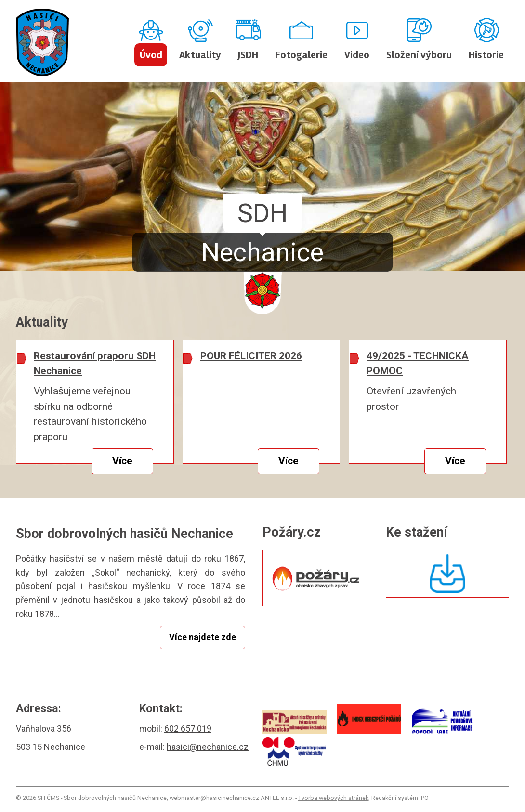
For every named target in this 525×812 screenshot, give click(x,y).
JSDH (248, 55)
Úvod (151, 55)
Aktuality (200, 55)
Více (122, 461)
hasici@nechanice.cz (208, 747)
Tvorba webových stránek (333, 798)
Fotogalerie (301, 55)
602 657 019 (188, 728)
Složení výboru (419, 55)
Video (357, 55)
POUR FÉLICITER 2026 (251, 356)
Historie (486, 55)
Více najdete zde (203, 637)
